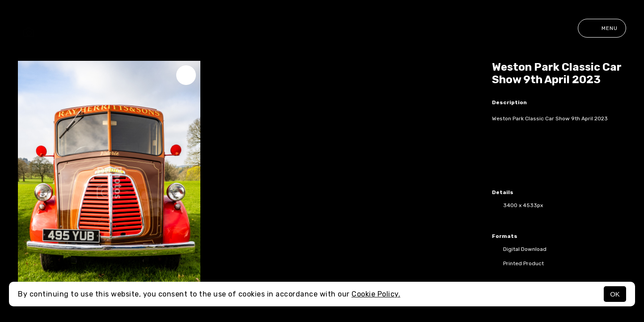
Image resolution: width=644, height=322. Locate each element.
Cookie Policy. (376, 294)
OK (615, 294)
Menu (602, 28)
